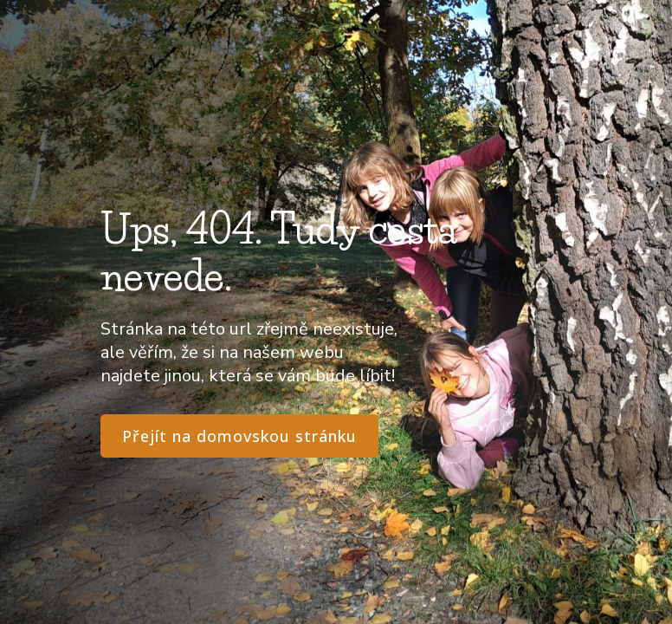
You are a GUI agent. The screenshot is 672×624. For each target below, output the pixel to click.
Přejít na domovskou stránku (239, 436)
